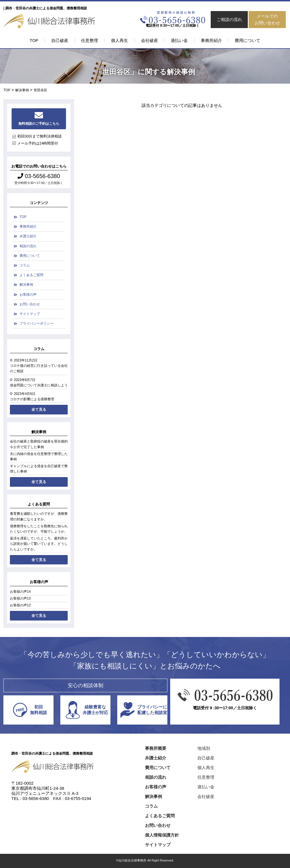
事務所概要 (156, 748)
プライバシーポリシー (37, 323)
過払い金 (179, 40)
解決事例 (26, 285)
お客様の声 (28, 295)
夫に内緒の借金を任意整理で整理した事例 (39, 457)
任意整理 (89, 40)
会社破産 (150, 40)
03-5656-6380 (39, 176)
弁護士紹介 (28, 236)
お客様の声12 (20, 605)
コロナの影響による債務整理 (32, 399)
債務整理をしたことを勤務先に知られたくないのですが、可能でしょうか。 (39, 529)
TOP (34, 40)
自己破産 (60, 40)
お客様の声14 (20, 592)
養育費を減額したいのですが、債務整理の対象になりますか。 (39, 516)
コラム (25, 265)
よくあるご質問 (31, 275)
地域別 (204, 748)
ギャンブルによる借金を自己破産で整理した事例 (39, 469)
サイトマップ (30, 314)
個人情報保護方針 (162, 835)
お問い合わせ (30, 304)
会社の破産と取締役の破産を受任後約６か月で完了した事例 (39, 444)
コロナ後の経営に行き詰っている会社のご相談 (39, 368)
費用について (248, 40)
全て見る (39, 409)
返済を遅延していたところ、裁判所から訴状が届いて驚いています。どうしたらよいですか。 (39, 544)
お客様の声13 (20, 598)
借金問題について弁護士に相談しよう (39, 385)
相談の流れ (28, 246)
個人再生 (120, 40)
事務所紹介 (211, 40)
